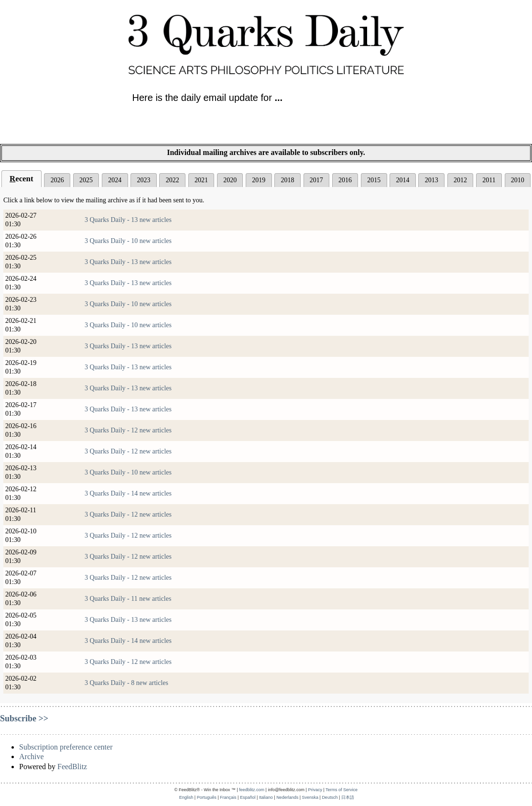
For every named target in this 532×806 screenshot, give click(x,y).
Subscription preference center (66, 747)
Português (207, 797)
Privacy (315, 790)
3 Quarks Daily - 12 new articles (128, 430)
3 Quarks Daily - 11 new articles (128, 599)
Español (248, 797)
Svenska (310, 797)
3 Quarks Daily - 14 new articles (128, 493)
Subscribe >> (24, 718)
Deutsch (330, 797)
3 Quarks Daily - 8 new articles (126, 683)
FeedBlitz (72, 767)
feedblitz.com (252, 790)
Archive (32, 756)
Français (228, 797)
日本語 (348, 797)
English (186, 797)
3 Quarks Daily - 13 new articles (128, 220)
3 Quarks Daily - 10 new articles (128, 241)
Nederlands (287, 797)
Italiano (266, 797)
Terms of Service (342, 790)
